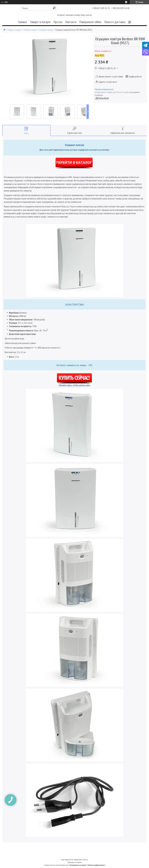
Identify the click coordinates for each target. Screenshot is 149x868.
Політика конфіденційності (96, 865)
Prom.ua (85, 860)
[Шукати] (54, 8)
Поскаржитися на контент (78, 865)
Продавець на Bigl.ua (75, 862)
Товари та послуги (40, 22)
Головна (22, 22)
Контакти (71, 22)
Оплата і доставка (115, 22)
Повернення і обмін (90, 22)
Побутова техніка (30, 30)
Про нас (58, 22)
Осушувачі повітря (46, 30)
